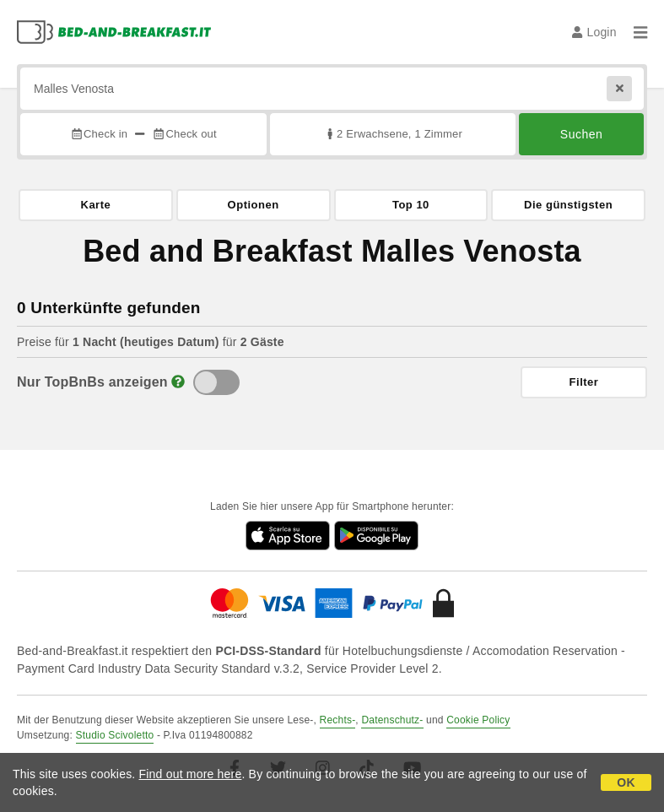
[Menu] (640, 32)
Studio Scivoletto (115, 735)
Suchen (581, 134)
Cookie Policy (478, 720)
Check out (184, 134)
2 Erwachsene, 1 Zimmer (393, 134)
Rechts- (338, 720)
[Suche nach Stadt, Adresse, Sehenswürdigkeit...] (332, 89)
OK (626, 782)
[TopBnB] (216, 382)
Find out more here (191, 774)
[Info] (178, 382)
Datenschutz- (392, 720)
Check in (99, 134)
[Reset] (619, 89)
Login (594, 32)
